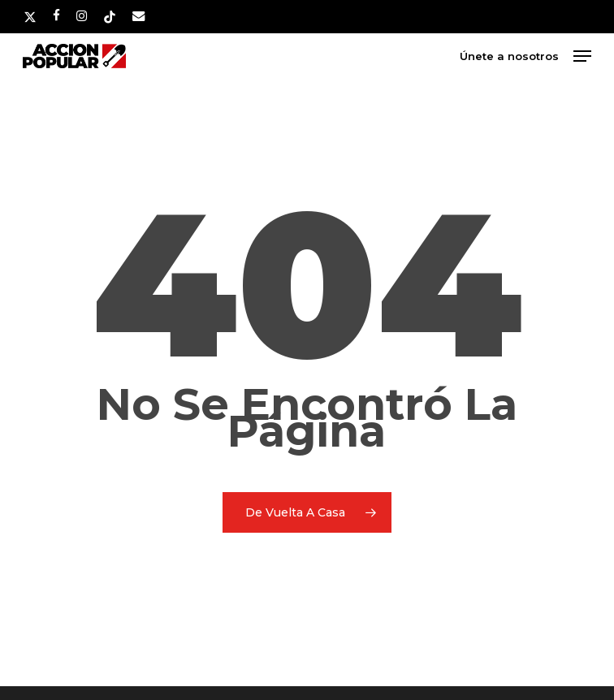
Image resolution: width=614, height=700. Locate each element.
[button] (582, 56)
